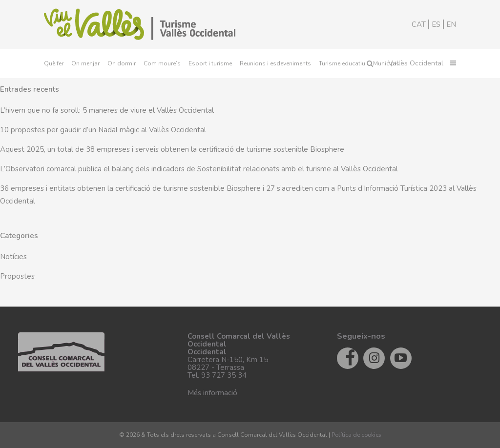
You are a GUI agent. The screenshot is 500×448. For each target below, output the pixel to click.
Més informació (212, 393)
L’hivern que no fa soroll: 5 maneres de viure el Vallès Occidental (107, 110)
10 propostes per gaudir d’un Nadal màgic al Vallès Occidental (103, 130)
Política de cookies (356, 435)
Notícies (13, 257)
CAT (419, 24)
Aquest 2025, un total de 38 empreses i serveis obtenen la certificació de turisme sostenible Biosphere (172, 149)
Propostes (17, 276)
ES (436, 24)
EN (451, 24)
